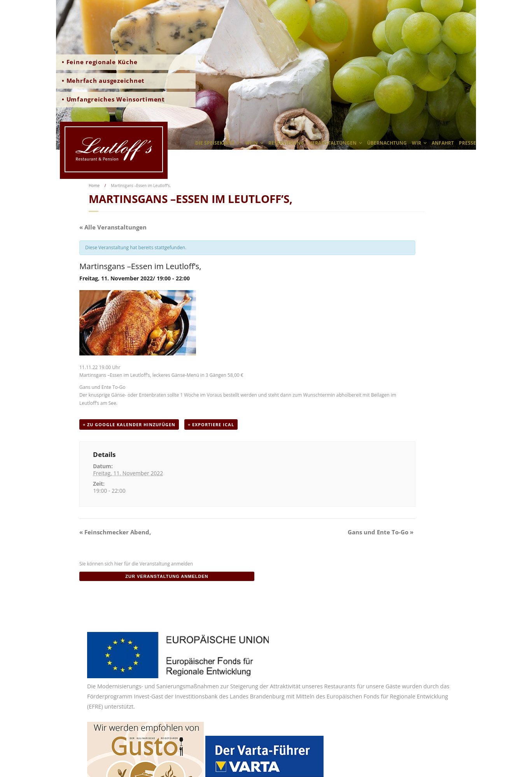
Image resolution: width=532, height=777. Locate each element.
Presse (467, 143)
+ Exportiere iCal (211, 424)
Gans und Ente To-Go (381, 532)
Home (94, 185)
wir (416, 143)
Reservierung (286, 143)
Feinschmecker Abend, (115, 532)
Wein (251, 143)
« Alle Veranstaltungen (113, 227)
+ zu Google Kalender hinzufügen (129, 424)
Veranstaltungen (333, 143)
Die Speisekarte (215, 143)
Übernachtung (387, 143)
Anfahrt (443, 143)
